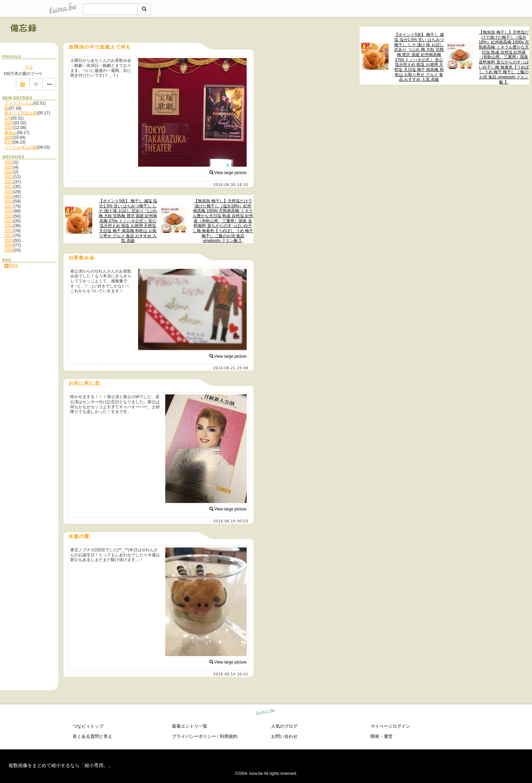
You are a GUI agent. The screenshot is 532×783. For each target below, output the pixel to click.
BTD (8, 142)
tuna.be (265, 713)
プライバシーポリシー (194, 736)
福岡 (8, 137)
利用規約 (229, 736)
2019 (9, 197)
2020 (9, 192)
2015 (9, 216)
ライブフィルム (19, 103)
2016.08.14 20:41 (231, 674)
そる (29, 67)
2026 (9, 162)
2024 (9, 128)
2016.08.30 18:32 (231, 185)
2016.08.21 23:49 (231, 368)
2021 (9, 187)
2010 (9, 241)
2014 (9, 221)
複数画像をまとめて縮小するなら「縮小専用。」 (61, 765)
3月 (8, 118)
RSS (11, 265)
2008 (9, 250)
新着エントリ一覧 (190, 726)
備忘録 (24, 28)
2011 (9, 236)
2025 (9, 123)
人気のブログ (284, 726)
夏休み (11, 133)
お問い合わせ (284, 736)
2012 (9, 231)
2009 (9, 245)
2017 (9, 206)
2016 (9, 211)
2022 (9, 182)
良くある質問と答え (92, 736)
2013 (9, 226)
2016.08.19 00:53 (231, 521)
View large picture (228, 173)
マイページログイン (390, 726)
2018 (9, 201)
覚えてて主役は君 (21, 113)
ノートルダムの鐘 (21, 147)
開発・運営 (382, 736)
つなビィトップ (88, 726)
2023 (9, 177)
